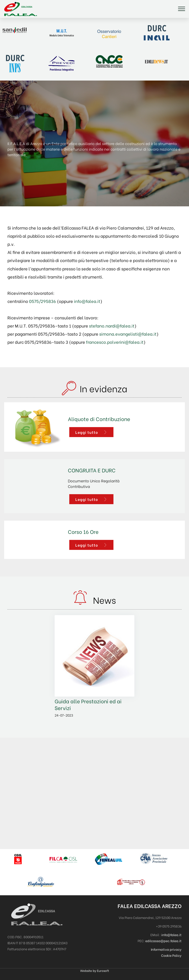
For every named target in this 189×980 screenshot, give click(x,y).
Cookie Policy (171, 955)
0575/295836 (43, 301)
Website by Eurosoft (95, 971)
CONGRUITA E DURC (92, 470)
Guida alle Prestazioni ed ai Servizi (88, 704)
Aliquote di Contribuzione (99, 419)
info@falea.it (87, 301)
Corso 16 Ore (83, 531)
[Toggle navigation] (182, 9)
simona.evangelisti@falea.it (128, 334)
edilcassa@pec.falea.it (163, 941)
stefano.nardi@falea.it (112, 326)
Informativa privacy (166, 949)
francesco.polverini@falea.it (115, 342)
